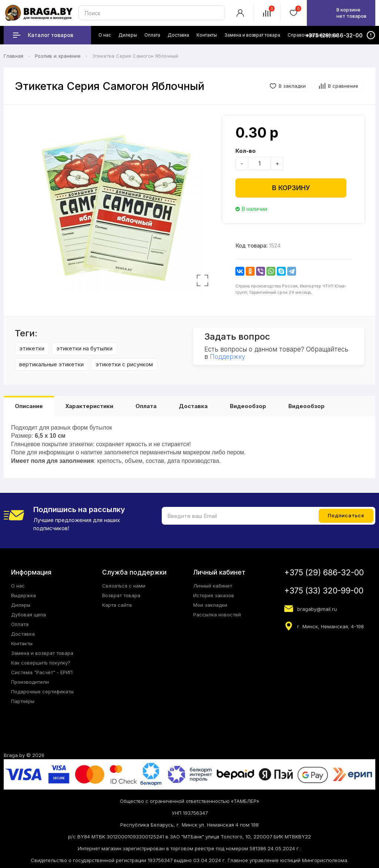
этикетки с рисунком (124, 364)
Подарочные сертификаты (42, 692)
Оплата (146, 406)
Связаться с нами (124, 586)
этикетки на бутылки (84, 348)
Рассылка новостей (217, 615)
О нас (18, 586)
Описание (29, 406)
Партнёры (23, 701)
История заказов (214, 595)
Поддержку (227, 357)
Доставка (193, 406)
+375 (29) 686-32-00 (324, 573)
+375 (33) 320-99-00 (324, 591)
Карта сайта (117, 605)
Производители (30, 682)
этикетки (32, 348)
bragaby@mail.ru (317, 609)
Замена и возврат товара (42, 653)
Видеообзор (248, 406)
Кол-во (246, 151)
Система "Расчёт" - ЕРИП (42, 672)
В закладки (292, 86)
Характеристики (89, 406)
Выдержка (24, 595)
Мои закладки (210, 605)
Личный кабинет (213, 586)
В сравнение (343, 86)
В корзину (291, 188)
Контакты (22, 643)
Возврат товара (121, 595)
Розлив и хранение (58, 56)
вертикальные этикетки (51, 364)
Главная (14, 56)
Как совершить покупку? (41, 663)
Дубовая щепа (28, 615)
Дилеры (21, 605)
